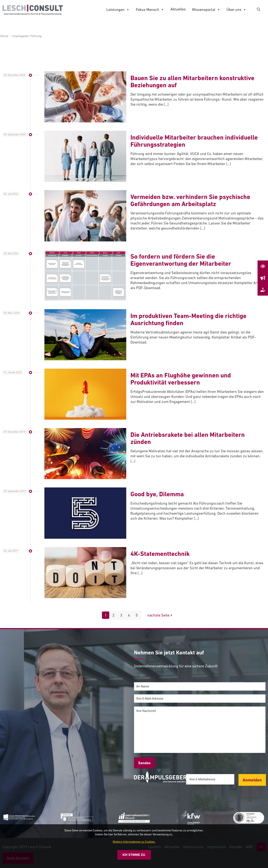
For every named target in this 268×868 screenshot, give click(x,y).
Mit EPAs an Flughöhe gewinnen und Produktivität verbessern (181, 379)
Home (4, 36)
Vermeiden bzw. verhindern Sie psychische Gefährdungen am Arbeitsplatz (190, 200)
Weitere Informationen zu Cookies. (134, 842)
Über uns (236, 10)
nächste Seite (160, 615)
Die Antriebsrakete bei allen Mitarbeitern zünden (188, 438)
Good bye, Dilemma (157, 494)
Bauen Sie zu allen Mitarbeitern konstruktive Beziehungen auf (192, 81)
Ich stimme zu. (134, 855)
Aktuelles (178, 9)
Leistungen (118, 10)
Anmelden (252, 780)
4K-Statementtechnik (160, 554)
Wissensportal (206, 10)
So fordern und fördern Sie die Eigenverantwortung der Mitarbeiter (181, 260)
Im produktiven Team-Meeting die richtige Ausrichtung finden (188, 319)
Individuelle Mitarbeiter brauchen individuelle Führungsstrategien (194, 141)
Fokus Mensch (150, 10)
